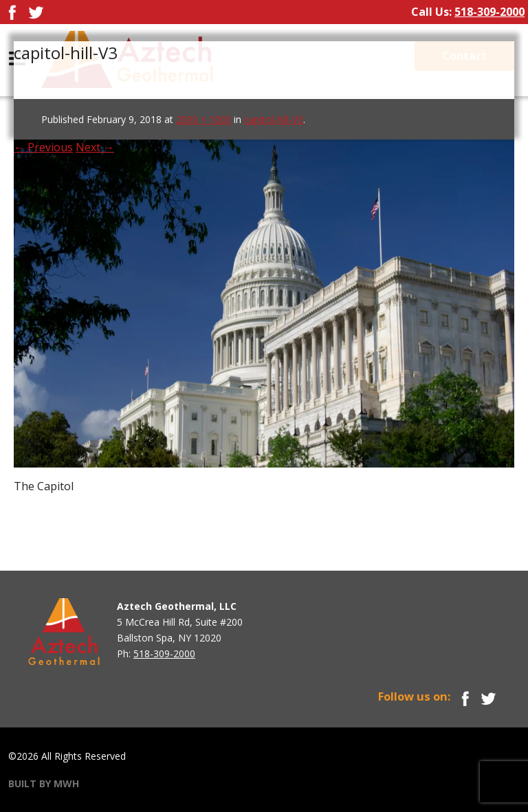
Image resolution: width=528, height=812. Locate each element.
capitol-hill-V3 (274, 119)
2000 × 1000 (203, 119)
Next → (95, 147)
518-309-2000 (489, 12)
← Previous (43, 147)
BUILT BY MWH (44, 783)
